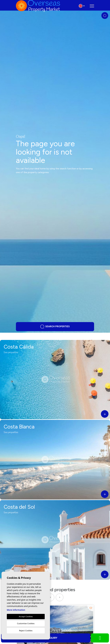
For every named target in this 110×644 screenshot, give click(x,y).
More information (16, 610)
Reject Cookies (26, 631)
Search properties (55, 327)
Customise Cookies (26, 623)
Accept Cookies (26, 616)
